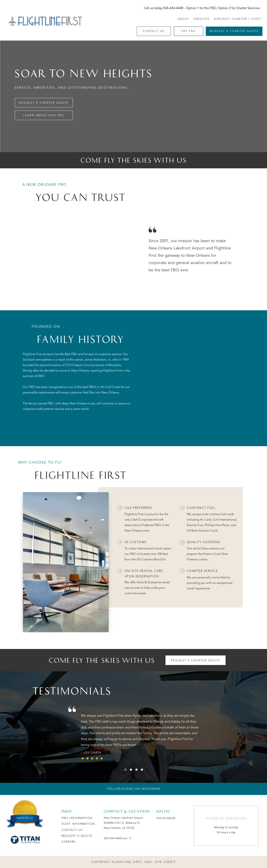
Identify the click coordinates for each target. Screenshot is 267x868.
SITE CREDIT (165, 862)
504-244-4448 (173, 8)
